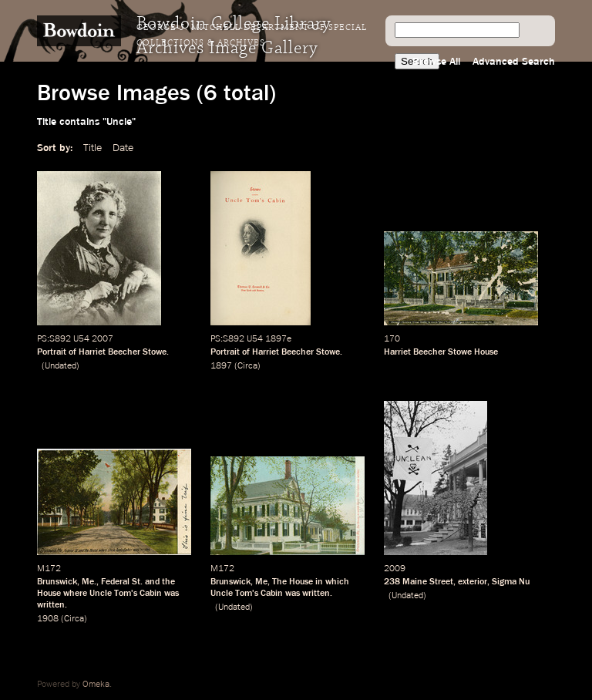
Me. (89, 582)
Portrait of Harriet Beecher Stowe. (103, 352)
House (49, 594)
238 (392, 582)
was (172, 594)
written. (52, 605)
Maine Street (428, 582)
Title (92, 148)
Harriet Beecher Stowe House (441, 352)
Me (261, 582)
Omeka (96, 685)
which (337, 582)
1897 (221, 366)
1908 (48, 619)
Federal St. (122, 582)
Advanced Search (514, 62)
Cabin (151, 594)
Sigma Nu (511, 582)
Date (123, 148)
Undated (61, 366)
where (75, 594)
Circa (247, 366)
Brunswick (57, 582)
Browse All (436, 62)
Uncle (101, 594)
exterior (473, 582)
